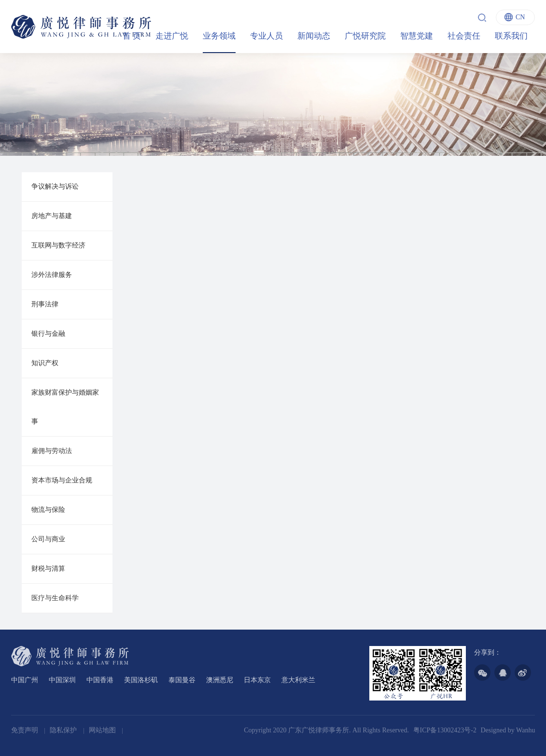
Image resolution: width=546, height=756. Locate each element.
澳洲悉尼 (220, 680)
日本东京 (257, 680)
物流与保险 (48, 510)
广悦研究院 (365, 36)
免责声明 (26, 730)
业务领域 (219, 36)
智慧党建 (417, 36)
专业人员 (266, 36)
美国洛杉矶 (141, 680)
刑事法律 (45, 304)
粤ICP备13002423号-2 (445, 730)
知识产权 (45, 363)
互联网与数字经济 (58, 245)
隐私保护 (64, 730)
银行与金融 (48, 334)
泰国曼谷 (182, 680)
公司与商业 (48, 539)
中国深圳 (62, 680)
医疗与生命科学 (55, 598)
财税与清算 (48, 569)
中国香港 (100, 680)
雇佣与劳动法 (52, 451)
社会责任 (464, 36)
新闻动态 (314, 36)
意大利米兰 (298, 680)
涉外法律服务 (52, 275)
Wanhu (525, 730)
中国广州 (25, 680)
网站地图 (103, 730)
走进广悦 (172, 36)
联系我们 (511, 36)
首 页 (132, 36)
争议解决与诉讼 (55, 186)
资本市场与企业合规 (62, 480)
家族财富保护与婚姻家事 (65, 407)
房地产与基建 (52, 216)
